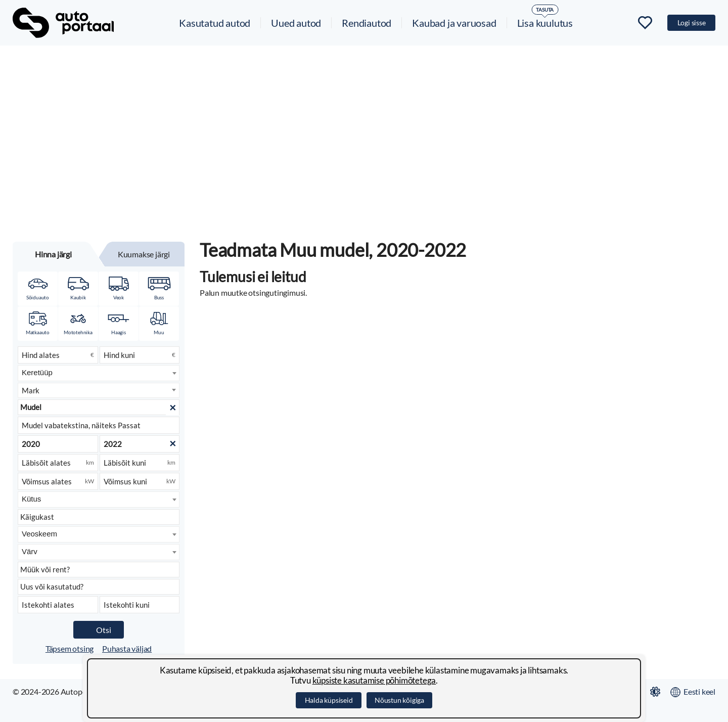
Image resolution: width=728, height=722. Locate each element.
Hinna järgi (53, 254)
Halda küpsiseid (329, 700)
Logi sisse (692, 22)
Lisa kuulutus (545, 23)
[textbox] (99, 390)
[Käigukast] (99, 517)
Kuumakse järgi (144, 254)
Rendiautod (367, 23)
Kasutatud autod (215, 23)
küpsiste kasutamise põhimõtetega (374, 680)
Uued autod (296, 23)
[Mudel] (99, 407)
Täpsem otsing (70, 648)
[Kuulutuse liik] (99, 570)
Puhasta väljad (127, 648)
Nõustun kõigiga (399, 700)
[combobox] (99, 373)
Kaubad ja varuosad (454, 23)
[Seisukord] (99, 587)
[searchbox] (99, 372)
